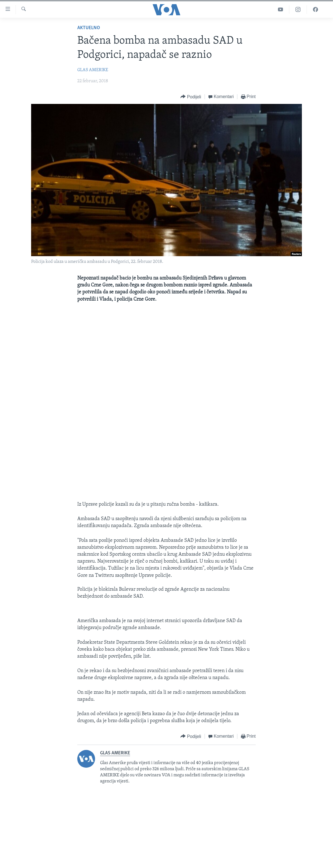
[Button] (191, 97)
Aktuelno (89, 28)
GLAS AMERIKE (93, 70)
